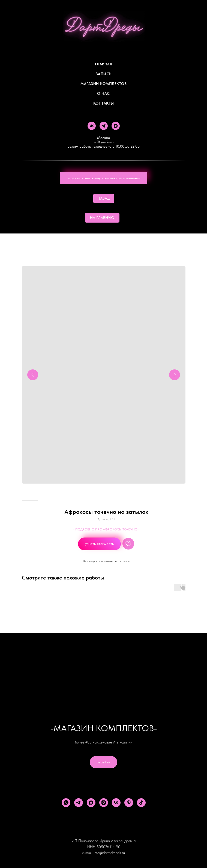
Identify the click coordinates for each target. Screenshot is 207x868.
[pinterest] (129, 803)
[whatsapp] (66, 803)
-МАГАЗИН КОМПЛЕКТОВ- (104, 728)
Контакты (104, 103)
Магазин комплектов (103, 84)
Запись (104, 74)
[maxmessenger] (116, 126)
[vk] (92, 126)
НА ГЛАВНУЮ (102, 218)
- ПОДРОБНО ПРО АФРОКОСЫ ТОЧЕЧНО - (106, 529)
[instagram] (104, 803)
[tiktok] (141, 803)
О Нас (103, 93)
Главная (104, 64)
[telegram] (104, 126)
